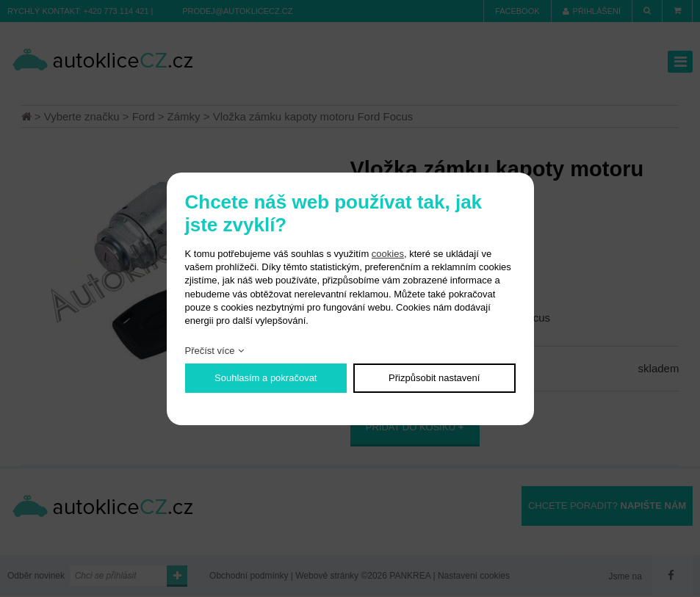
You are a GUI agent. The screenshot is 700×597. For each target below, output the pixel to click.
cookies (388, 254)
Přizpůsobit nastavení (434, 378)
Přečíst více (210, 351)
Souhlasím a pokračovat (266, 378)
